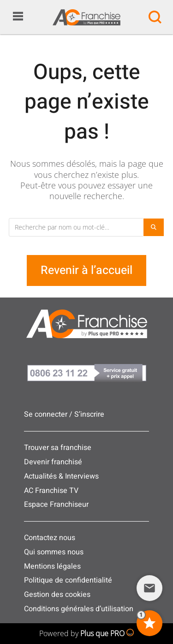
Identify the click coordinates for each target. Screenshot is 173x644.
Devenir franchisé (53, 462)
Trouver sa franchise (58, 448)
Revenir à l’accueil (86, 270)
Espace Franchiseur (56, 504)
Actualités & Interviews (61, 476)
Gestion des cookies (57, 595)
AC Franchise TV (51, 491)
